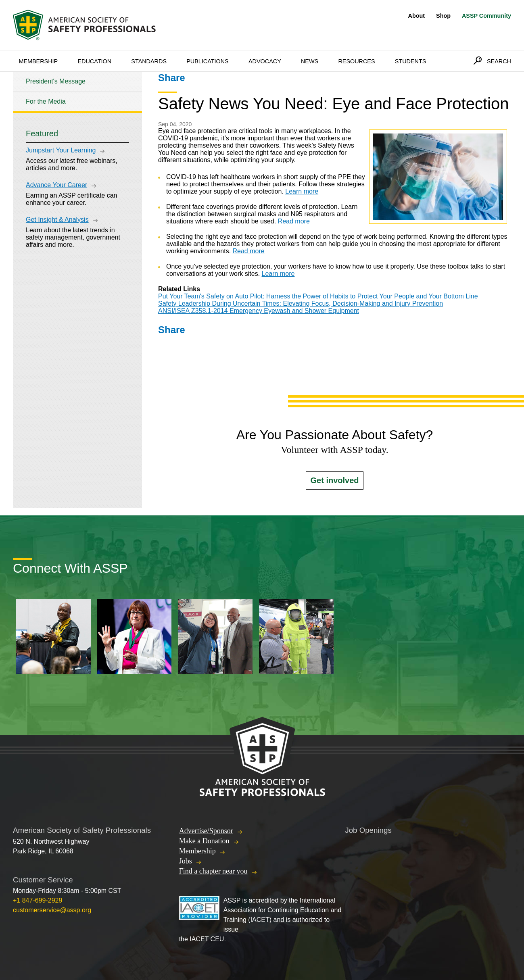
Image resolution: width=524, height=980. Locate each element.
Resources (356, 61)
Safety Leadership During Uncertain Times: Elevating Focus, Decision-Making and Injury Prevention (301, 303)
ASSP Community (486, 16)
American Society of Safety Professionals (85, 25)
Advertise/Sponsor (206, 831)
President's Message (56, 81)
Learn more (302, 191)
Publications (208, 61)
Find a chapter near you (213, 871)
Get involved (334, 480)
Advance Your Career (56, 185)
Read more (294, 221)
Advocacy (265, 61)
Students (411, 61)
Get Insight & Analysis (57, 220)
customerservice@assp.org (52, 910)
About (417, 16)
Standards (149, 61)
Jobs (186, 861)
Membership (38, 61)
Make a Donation (204, 841)
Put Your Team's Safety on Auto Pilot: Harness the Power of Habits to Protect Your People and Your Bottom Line (318, 296)
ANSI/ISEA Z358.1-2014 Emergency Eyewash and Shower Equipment (259, 311)
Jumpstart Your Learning (61, 150)
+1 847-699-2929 (38, 900)
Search (499, 61)
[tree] (77, 92)
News (310, 61)
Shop (443, 16)
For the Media (46, 101)
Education (94, 61)
